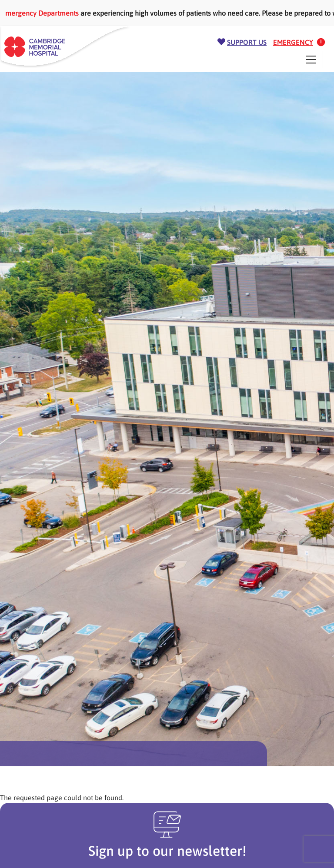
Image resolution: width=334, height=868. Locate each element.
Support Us (247, 42)
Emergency (293, 42)
